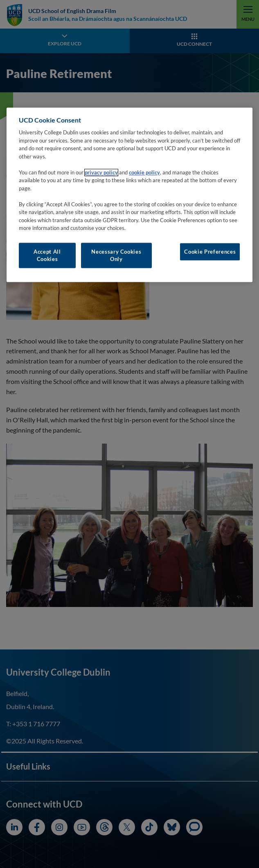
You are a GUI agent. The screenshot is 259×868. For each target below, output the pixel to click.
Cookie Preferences (210, 252)
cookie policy (144, 172)
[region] (129, 195)
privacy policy (101, 172)
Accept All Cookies (47, 255)
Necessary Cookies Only (116, 255)
